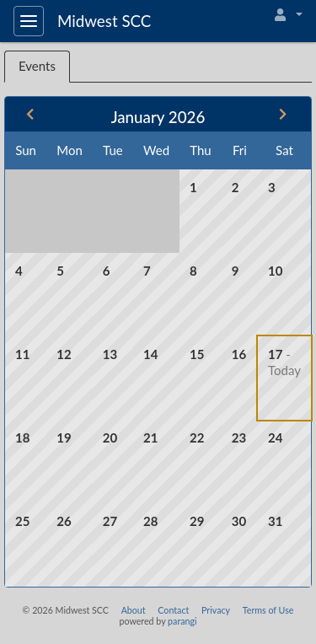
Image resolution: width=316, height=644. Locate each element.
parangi (182, 621)
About (134, 610)
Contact (173, 610)
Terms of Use (268, 610)
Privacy (216, 610)
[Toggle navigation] (29, 21)
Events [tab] (37, 66)
